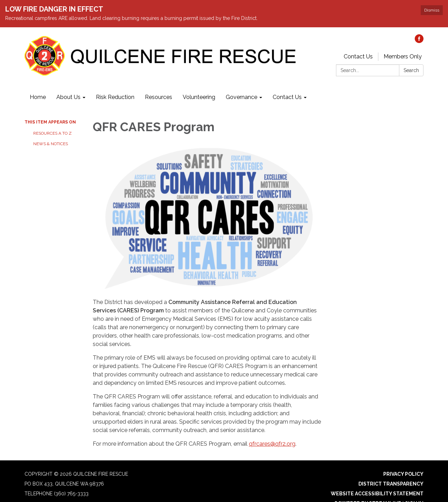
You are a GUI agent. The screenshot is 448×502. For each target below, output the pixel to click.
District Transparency (391, 470)
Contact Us (358, 43)
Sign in (414, 490)
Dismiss (432, 10)
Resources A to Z (52, 120)
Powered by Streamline (368, 490)
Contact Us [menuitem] (287, 83)
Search (411, 57)
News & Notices (51, 130)
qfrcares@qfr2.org (272, 430)
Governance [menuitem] (241, 83)
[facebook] (419, 27)
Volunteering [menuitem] (199, 83)
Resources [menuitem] (159, 83)
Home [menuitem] (38, 83)
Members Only (403, 43)
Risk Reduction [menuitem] (115, 83)
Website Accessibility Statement (377, 480)
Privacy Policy (403, 460)
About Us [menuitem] (68, 83)
